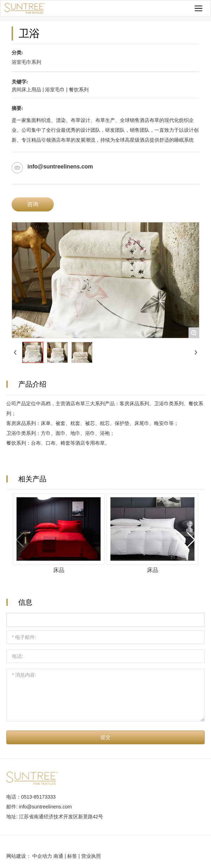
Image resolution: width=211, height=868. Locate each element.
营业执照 (91, 856)
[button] (191, 540)
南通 (58, 856)
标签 (72, 856)
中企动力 (42, 856)
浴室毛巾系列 (26, 62)
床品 (59, 570)
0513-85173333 (38, 797)
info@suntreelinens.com (60, 167)
